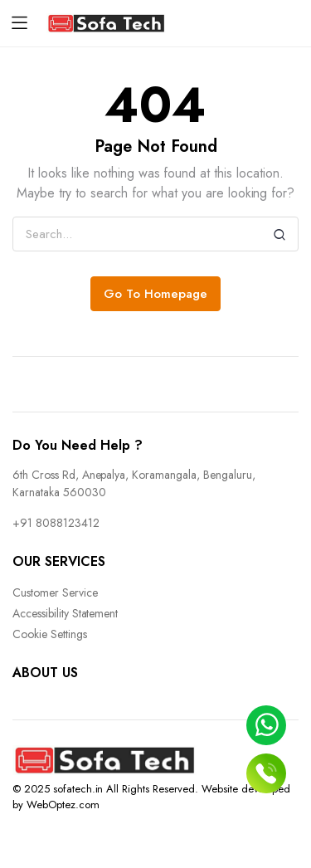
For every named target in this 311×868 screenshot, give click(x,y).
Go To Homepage (155, 294)
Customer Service (55, 592)
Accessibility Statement (65, 613)
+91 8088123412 (56, 523)
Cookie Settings (50, 634)
